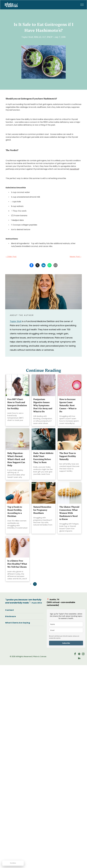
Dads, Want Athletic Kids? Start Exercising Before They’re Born (43, 458)
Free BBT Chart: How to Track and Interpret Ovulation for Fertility (17, 404)
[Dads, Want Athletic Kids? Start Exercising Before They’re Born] (43, 439)
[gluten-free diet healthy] (18, 547)
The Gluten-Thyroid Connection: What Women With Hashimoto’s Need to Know (69, 513)
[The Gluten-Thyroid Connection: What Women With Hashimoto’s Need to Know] (69, 493)
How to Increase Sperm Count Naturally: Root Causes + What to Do (68, 405)
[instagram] (83, 654)
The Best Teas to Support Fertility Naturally (68, 456)
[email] (66, 630)
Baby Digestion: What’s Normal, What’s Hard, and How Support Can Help (16, 459)
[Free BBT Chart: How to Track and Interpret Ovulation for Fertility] (18, 385)
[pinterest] (79, 654)
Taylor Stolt (16, 321)
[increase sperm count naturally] (69, 385)
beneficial (74, 169)
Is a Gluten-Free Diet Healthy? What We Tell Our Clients (17, 564)
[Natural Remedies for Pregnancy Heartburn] (43, 493)
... (48, 584)
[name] (66, 624)
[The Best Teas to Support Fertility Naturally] (69, 439)
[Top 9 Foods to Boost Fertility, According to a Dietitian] (18, 493)
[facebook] (75, 654)
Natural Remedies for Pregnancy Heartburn (42, 510)
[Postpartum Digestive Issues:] (43, 385)
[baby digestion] (18, 439)
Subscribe (66, 643)
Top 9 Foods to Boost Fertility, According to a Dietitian (15, 511)
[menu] (82, 5)
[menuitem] (24, 610)
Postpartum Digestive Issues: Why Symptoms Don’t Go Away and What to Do (43, 405)
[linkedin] (79, 658)
